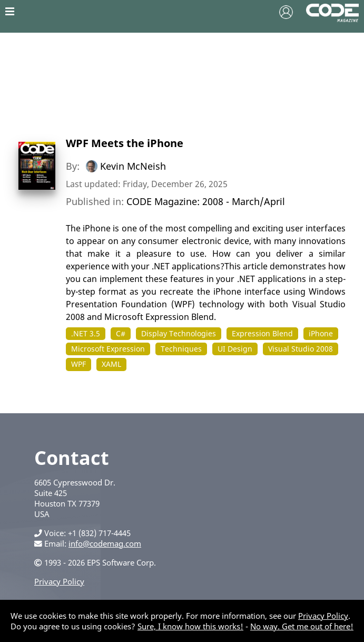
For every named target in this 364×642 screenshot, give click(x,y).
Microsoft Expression (108, 349)
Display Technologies (179, 333)
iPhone (321, 333)
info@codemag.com (105, 543)
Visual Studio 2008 (301, 349)
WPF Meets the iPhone (125, 143)
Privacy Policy (59, 581)
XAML (111, 364)
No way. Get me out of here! (302, 626)
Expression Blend (262, 333)
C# (121, 333)
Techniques (181, 349)
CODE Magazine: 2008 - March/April (206, 201)
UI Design (235, 349)
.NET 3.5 (86, 333)
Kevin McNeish (133, 166)
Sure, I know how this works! (190, 626)
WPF (78, 364)
